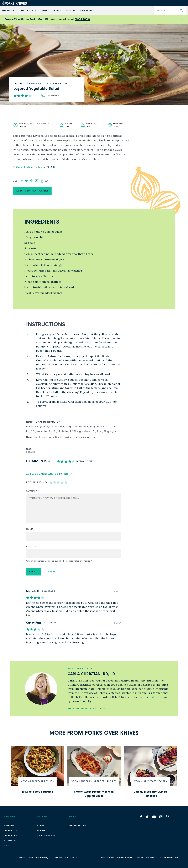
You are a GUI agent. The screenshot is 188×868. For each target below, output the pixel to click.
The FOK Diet (11, 836)
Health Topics (28, 11)
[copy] (42, 181)
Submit (33, 572)
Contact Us (11, 841)
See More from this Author (86, 708)
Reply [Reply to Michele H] (118, 591)
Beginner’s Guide (78, 826)
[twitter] (27, 181)
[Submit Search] (181, 11)
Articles (70, 11)
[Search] (170, 11)
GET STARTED (9, 11)
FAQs (7, 846)
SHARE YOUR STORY (46, 836)
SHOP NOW (82, 19)
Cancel (51, 572)
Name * (31, 529)
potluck (31, 452)
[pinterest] (31, 181)
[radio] (51, 482)
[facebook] (22, 181)
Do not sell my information (162, 858)
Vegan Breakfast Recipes (37, 781)
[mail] (37, 180)
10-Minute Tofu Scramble (37, 792)
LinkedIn (154, 697)
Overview (9, 826)
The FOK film (11, 831)
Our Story (86, 11)
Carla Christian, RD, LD (29, 167)
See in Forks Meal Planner (32, 191)
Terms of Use (108, 858)
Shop (44, 11)
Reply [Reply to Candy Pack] (118, 623)
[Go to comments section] (50, 96)
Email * (31, 547)
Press (140, 858)
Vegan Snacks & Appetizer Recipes (94, 781)
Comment (33, 491)
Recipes (56, 11)
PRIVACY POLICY (126, 858)
